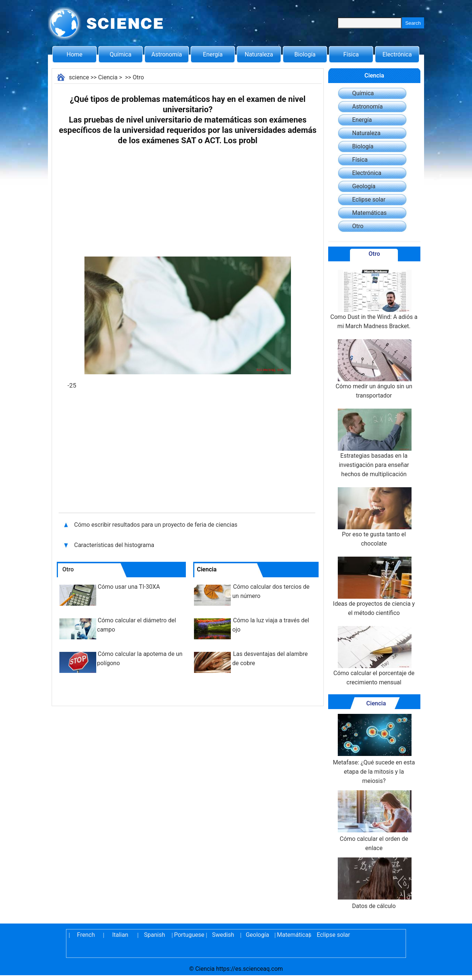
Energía (213, 54)
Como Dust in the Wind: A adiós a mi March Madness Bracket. (374, 300)
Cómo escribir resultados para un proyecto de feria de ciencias (156, 525)
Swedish (223, 935)
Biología (305, 54)
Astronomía (167, 54)
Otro (138, 77)
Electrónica (397, 54)
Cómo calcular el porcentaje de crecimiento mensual (374, 656)
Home (74, 54)
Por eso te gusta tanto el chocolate (374, 517)
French (86, 935)
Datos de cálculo (374, 883)
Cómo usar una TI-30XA (129, 587)
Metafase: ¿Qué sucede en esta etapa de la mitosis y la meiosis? (374, 749)
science (79, 77)
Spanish (155, 935)
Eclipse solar (369, 200)
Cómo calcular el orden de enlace (374, 821)
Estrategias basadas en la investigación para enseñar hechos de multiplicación (374, 443)
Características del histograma (115, 545)
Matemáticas (369, 213)
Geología (364, 186)
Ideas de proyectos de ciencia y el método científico (374, 587)
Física (351, 54)
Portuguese (189, 935)
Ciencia (108, 77)
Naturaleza (259, 54)
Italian (120, 935)
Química (121, 54)
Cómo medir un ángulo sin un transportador (374, 369)
